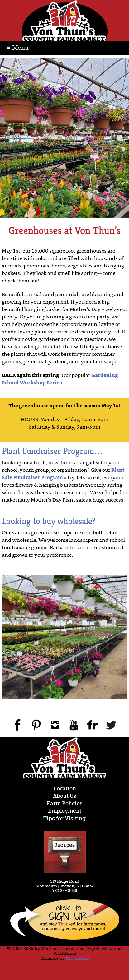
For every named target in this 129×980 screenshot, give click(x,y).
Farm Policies (65, 804)
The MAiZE (77, 959)
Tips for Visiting (64, 819)
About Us (65, 796)
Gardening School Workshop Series (60, 379)
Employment (65, 811)
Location (65, 789)
